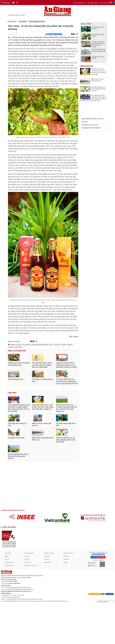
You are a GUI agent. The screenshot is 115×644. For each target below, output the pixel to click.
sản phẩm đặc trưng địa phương (40, 345)
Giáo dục (27, 596)
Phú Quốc (70, 345)
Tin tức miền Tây (10, 605)
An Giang (11, 347)
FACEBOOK (94, 597)
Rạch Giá (64, 345)
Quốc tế (7, 599)
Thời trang (47, 602)
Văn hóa (27, 599)
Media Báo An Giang (30, 605)
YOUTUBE (102, 597)
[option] (22, 557)
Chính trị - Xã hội (49, 593)
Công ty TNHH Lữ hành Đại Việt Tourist (92, 119)
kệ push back (85, 125)
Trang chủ (13, 21)
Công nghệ (47, 596)
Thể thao (46, 599)
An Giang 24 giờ (29, 593)
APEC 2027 (57, 345)
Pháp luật (66, 596)
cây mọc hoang (26, 345)
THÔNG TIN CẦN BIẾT (9, 567)
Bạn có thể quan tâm (17, 351)
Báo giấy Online (93, 3)
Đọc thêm (13, 406)
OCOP (51, 345)
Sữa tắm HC (85, 122)
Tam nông (23, 21)
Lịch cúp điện (105, 3)
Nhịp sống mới (9, 602)
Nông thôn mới (87, 66)
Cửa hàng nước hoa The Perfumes (91, 128)
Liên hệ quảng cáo (79, 3)
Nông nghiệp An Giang (37, 21)
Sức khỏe (66, 599)
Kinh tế (7, 596)
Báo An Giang (18, 347)
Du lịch (65, 602)
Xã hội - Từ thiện (68, 593)
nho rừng (19, 345)
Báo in (102, 634)
